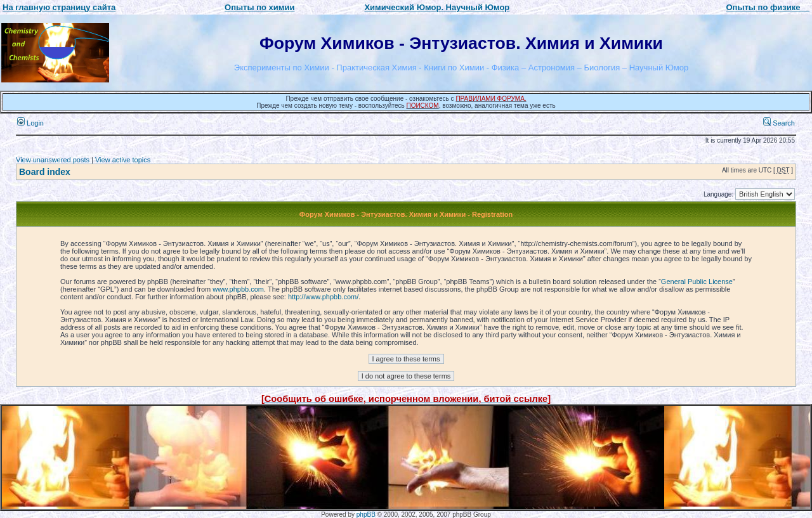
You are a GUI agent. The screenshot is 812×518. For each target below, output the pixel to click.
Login (30, 123)
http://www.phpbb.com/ (323, 297)
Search (779, 123)
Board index (45, 172)
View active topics (123, 160)
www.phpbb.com (238, 289)
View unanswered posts (53, 160)
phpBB (366, 515)
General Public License (697, 282)
